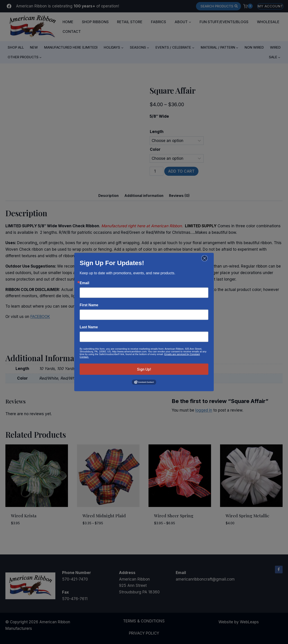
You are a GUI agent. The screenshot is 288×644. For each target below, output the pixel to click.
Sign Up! (144, 369)
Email (84, 283)
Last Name (89, 327)
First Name (89, 305)
